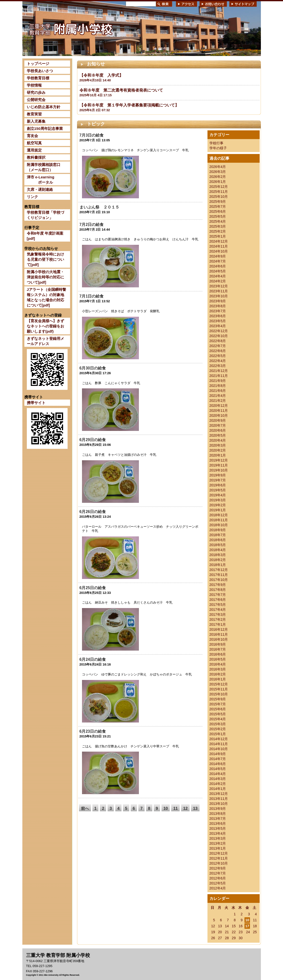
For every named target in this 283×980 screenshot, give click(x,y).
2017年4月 (218, 610)
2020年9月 (218, 420)
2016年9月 (218, 644)
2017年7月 (218, 595)
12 (185, 808)
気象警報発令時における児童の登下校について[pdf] (45, 259)
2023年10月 (219, 296)
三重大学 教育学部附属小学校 (70, 28)
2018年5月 (218, 545)
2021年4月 (218, 396)
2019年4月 (218, 495)
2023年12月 (219, 286)
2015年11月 (219, 689)
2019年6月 (218, 485)
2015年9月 (218, 699)
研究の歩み (36, 92)
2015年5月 (218, 714)
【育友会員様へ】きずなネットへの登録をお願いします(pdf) (45, 326)
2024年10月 (219, 251)
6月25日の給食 (93, 588)
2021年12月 (219, 371)
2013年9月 (218, 809)
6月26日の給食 (93, 512)
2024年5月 (218, 271)
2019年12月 (219, 460)
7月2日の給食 (92, 225)
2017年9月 (218, 585)
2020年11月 (219, 411)
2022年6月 (218, 351)
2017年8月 (218, 590)
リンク (32, 197)
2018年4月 (218, 550)
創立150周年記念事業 (45, 129)
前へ (85, 808)
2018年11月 (219, 520)
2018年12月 (219, 515)
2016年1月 (218, 679)
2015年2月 (218, 729)
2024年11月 (219, 246)
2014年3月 (218, 779)
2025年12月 (219, 187)
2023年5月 (218, 321)
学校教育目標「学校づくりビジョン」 (45, 215)
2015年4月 (218, 719)
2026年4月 (218, 167)
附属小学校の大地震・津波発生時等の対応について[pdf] (45, 277)
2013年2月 (218, 843)
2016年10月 (219, 639)
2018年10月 (219, 525)
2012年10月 (219, 863)
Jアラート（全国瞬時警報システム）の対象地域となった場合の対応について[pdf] (46, 297)
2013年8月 (218, 814)
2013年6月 (218, 824)
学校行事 (216, 143)
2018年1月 (218, 565)
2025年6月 (218, 211)
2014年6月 (218, 764)
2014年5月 (218, 769)
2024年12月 (219, 241)
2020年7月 (218, 425)
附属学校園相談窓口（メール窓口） (44, 167)
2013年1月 (218, 848)
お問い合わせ (213, 4)
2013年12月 (219, 794)
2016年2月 (218, 674)
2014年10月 (219, 749)
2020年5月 (218, 435)
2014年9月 (218, 754)
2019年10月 (219, 470)
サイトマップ (243, 4)
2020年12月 (219, 406)
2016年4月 (218, 664)
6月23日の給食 (93, 731)
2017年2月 (218, 619)
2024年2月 (218, 281)
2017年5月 (218, 605)
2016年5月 (218, 659)
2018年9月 (218, 530)
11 (175, 808)
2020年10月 (219, 415)
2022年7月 (218, 346)
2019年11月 (219, 465)
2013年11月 (219, 799)
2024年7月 (218, 261)
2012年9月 (218, 868)
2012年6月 (218, 878)
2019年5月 (218, 490)
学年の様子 (218, 148)
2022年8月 (218, 341)
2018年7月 (218, 535)
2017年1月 (218, 624)
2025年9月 (218, 202)
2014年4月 (218, 774)
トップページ (38, 64)
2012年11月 (219, 858)
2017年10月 (219, 580)
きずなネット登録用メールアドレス (45, 341)
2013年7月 (218, 819)
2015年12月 (219, 684)
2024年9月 (218, 256)
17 (247, 926)
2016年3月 (218, 669)
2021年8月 (218, 386)
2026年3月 (218, 172)
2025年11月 (219, 192)
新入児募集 (36, 121)
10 (166, 808)
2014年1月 (218, 789)
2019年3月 (218, 500)
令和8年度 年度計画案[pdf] (45, 236)
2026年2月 (218, 177)
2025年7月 (218, 206)
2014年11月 (219, 744)
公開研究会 (36, 100)
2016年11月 (219, 634)
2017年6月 (218, 600)
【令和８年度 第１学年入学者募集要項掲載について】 (129, 105)
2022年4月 (218, 361)
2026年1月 (218, 182)
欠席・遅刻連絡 (40, 189)
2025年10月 (219, 197)
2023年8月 (218, 306)
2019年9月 (218, 475)
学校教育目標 (38, 78)
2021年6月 (218, 391)
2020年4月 (218, 440)
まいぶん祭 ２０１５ (99, 207)
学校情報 (34, 85)
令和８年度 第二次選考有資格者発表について (121, 90)
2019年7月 (218, 480)
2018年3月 (218, 555)
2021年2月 (218, 401)
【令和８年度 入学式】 (101, 75)
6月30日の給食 (93, 368)
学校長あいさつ (40, 71)
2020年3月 (218, 445)
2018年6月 (218, 540)
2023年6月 (218, 316)
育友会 (32, 136)
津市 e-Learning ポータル (41, 180)
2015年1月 (218, 734)
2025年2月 (218, 231)
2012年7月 (218, 873)
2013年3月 (218, 838)
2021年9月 (218, 381)
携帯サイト (36, 403)
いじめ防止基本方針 (44, 107)
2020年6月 (218, 430)
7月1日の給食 (92, 296)
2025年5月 (218, 216)
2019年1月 (218, 510)
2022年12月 (219, 331)
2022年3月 (218, 366)
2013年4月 (218, 833)
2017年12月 (219, 570)
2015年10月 (219, 694)
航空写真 (34, 143)
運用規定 (34, 150)
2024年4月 (218, 276)
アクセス (186, 4)
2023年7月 (218, 311)
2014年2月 (218, 784)
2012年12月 (219, 853)
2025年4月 (218, 221)
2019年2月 (218, 505)
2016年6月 (218, 654)
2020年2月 (218, 450)
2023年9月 (218, 301)
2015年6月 (218, 709)
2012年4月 (218, 888)
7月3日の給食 (92, 135)
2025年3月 (218, 226)
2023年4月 (218, 326)
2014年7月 (218, 759)
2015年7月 (218, 704)
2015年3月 (218, 724)
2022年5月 (218, 356)
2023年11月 (219, 291)
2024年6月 (218, 266)
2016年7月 (218, 649)
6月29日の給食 (93, 440)
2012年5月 (218, 883)
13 (195, 808)
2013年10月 (219, 804)
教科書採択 (36, 157)
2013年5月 (218, 828)
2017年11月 (219, 575)
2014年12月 (219, 739)
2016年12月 (219, 629)
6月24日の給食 (93, 659)
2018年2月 (218, 560)
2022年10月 (219, 336)
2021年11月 (219, 376)
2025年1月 (218, 236)
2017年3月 (218, 615)
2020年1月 (218, 455)
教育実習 (34, 114)
